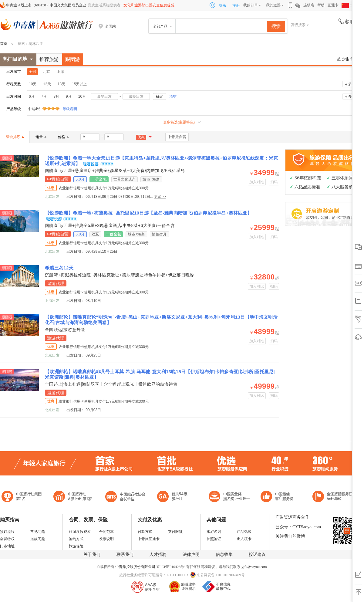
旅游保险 (76, 546)
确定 (160, 96)
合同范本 (106, 532)
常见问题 (38, 532)
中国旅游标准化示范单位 (279, 497)
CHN (349, 5)
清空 (173, 96)
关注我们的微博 (290, 536)
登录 (223, 5)
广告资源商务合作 (292, 517)
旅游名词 (214, 532)
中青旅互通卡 (149, 539)
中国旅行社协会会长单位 (125, 497)
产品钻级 (244, 532)
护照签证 (214, 539)
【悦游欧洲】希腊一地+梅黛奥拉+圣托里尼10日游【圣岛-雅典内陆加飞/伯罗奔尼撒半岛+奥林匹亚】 (148, 213)
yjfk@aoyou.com (254, 567)
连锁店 (309, 5)
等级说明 (66, 109)
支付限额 (175, 532)
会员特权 (7, 539)
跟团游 (72, 59)
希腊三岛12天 (59, 268)
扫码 (274, 182)
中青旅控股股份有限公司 (135, 567)
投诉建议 (257, 555)
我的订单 (251, 5)
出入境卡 (244, 539)
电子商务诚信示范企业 (175, 497)
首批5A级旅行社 (73, 497)
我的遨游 (273, 5)
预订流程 (7, 532)
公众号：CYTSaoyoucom (298, 527)
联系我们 (125, 555)
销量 (41, 137)
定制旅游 (348, 59)
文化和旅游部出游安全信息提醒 (149, 5)
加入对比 (257, 182)
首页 (4, 44)
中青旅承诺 (334, 497)
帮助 (321, 5)
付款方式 (145, 532)
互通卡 (333, 5)
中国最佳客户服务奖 (230, 497)
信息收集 (224, 555)
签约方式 (76, 539)
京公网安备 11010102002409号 (221, 575)
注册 (236, 5)
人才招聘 (158, 555)
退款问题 (38, 539)
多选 (352, 84)
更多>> (160, 197)
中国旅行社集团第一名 (22, 497)
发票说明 (106, 539)
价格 (63, 137)
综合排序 (15, 137)
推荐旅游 (49, 59)
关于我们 (92, 555)
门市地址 (7, 546)
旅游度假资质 (80, 532)
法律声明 (191, 555)
